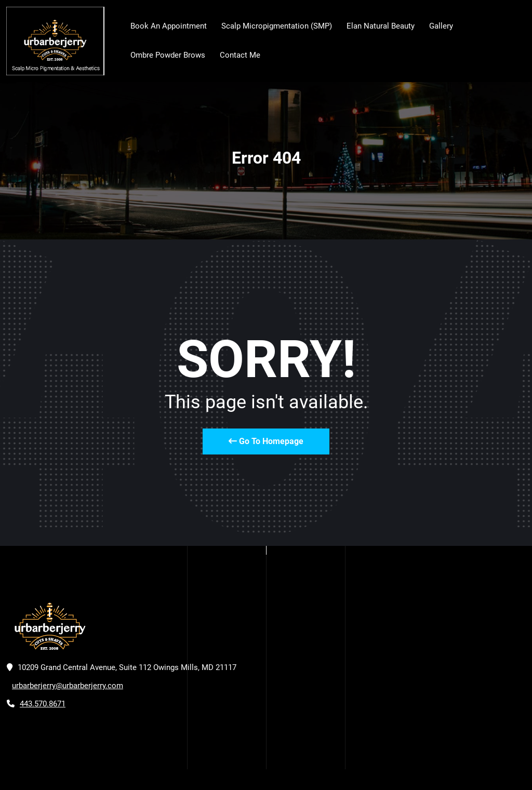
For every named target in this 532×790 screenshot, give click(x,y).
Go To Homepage (266, 441)
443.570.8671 (43, 704)
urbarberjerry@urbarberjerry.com (68, 686)
